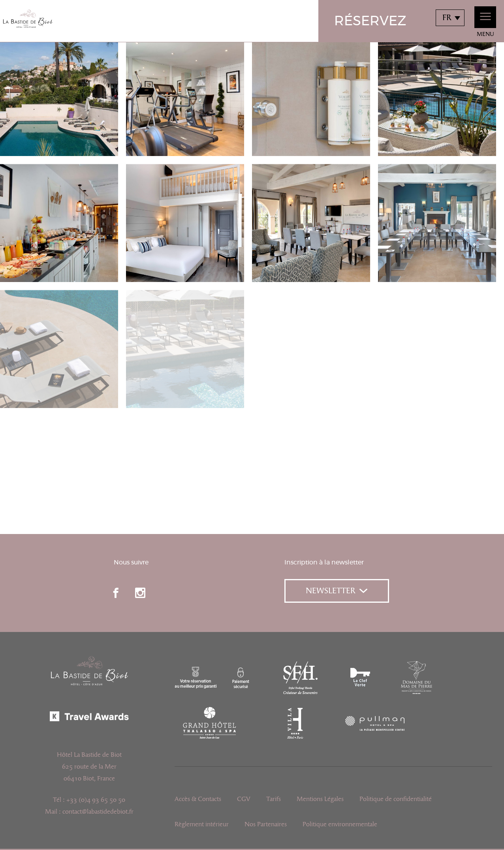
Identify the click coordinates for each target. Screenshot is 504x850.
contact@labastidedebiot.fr (98, 812)
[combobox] (450, 18)
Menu (485, 22)
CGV (244, 799)
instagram (140, 593)
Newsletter (337, 591)
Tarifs (274, 799)
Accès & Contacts (198, 799)
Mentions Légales (320, 799)
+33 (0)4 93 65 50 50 (96, 800)
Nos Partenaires (266, 824)
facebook (116, 593)
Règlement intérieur (202, 824)
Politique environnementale (340, 824)
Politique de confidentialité (396, 799)
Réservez (370, 21)
